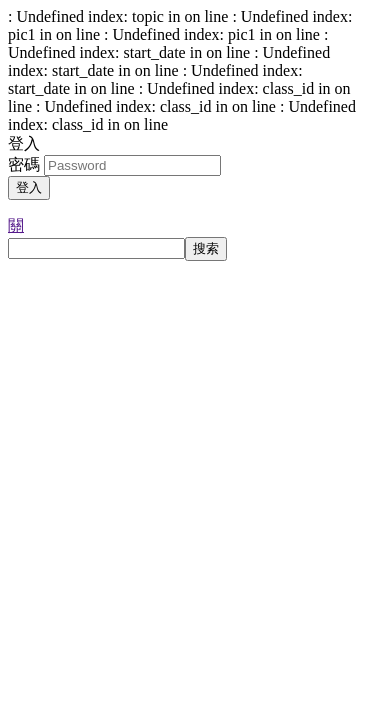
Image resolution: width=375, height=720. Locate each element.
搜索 (206, 248)
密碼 (24, 164)
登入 (29, 187)
